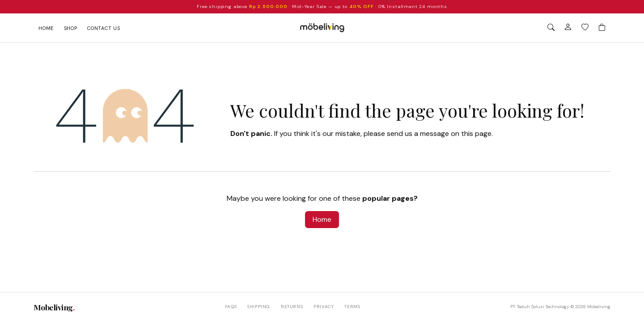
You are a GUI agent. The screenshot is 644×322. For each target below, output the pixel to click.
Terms (352, 307)
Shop (71, 28)
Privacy (324, 307)
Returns (292, 307)
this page (476, 133)
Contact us (104, 28)
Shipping (259, 307)
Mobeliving (54, 307)
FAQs (231, 307)
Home (46, 28)
